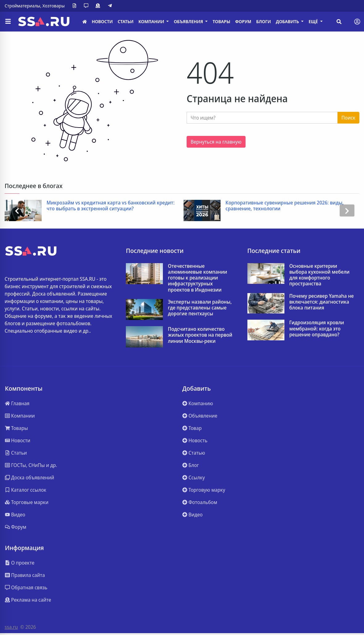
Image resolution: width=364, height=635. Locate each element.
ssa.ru (11, 627)
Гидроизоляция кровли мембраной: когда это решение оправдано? (317, 329)
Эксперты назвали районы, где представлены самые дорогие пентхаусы (200, 308)
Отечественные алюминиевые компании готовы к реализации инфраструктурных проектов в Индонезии (197, 278)
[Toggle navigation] (357, 22)
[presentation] (17, 210)
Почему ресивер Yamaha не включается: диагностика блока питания (322, 302)
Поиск (348, 118)
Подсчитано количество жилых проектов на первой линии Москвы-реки (200, 335)
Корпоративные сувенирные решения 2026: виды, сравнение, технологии (285, 206)
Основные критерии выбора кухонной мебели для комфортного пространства (319, 275)
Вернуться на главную (216, 142)
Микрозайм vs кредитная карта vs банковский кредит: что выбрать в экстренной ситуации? (111, 206)
